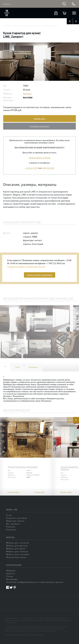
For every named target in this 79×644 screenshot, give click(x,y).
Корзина (11, 527)
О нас (9, 515)
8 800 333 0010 (48, 168)
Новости (11, 573)
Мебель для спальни (17, 551)
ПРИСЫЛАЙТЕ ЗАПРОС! (40, 158)
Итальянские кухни (16, 557)
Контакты (11, 529)
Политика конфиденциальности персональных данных (35, 582)
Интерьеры (12, 579)
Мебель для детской (17, 546)
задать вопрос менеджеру (40, 275)
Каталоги (33, 367)
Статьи (10, 576)
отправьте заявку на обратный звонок (26, 266)
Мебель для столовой (18, 554)
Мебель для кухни (16, 548)
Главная (6, 26)
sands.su (40, 635)
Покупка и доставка (17, 518)
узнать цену (39, 118)
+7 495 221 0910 (32, 168)
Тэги (17, 367)
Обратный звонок (15, 521)
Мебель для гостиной (17, 543)
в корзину (40, 492)
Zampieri (28, 26)
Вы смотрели (13, 524)
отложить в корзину (39, 126)
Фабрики (17, 26)
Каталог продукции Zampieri (47, 26)
